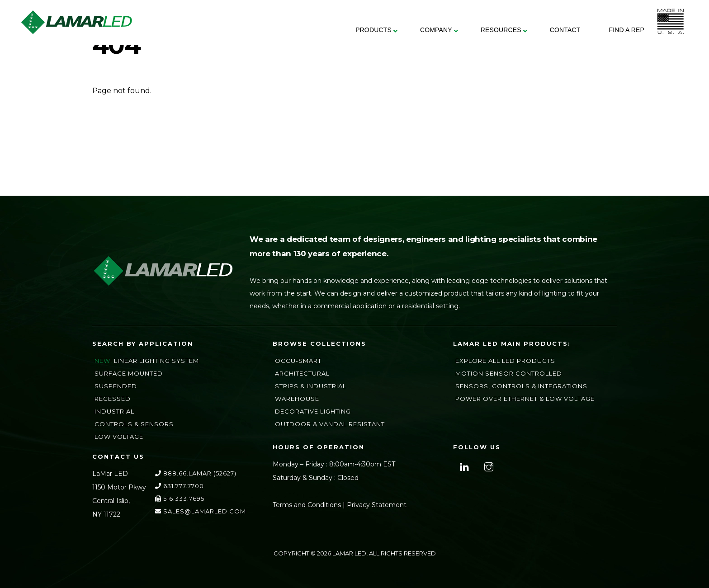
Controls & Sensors (134, 424)
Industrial (114, 411)
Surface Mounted (129, 373)
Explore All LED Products (505, 361)
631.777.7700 (180, 486)
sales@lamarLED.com (201, 511)
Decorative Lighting (313, 411)
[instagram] (488, 466)
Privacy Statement (377, 505)
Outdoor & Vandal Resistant (330, 424)
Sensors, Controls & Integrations (521, 386)
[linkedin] (463, 466)
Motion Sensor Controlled (509, 373)
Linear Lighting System (156, 361)
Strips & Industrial (311, 386)
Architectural (302, 373)
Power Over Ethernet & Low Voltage (525, 399)
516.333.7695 (180, 499)
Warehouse (297, 399)
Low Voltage (119, 437)
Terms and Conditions (307, 505)
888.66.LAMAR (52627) (196, 473)
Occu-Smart (298, 361)
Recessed (113, 399)
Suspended (116, 386)
